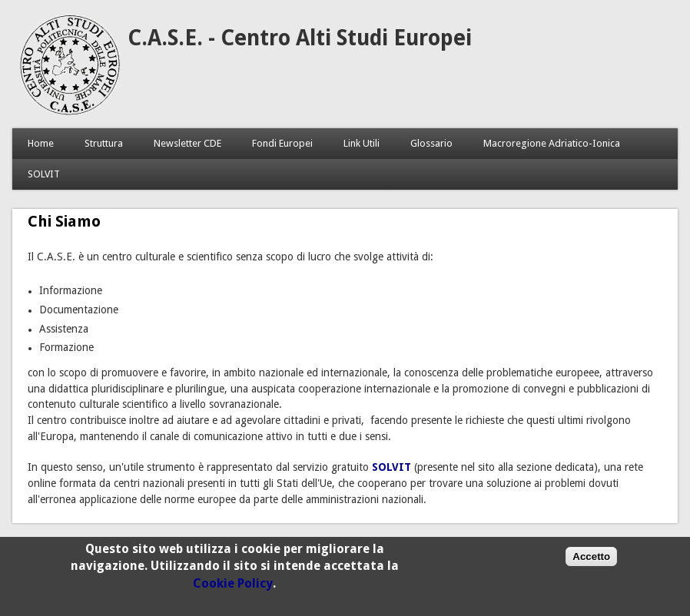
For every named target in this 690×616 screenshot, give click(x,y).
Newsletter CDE (187, 143)
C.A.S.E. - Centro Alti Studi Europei (300, 38)
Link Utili (362, 143)
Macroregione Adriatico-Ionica (552, 143)
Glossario (431, 143)
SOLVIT (44, 174)
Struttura (104, 143)
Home (41, 143)
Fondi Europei (282, 143)
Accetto (591, 563)
